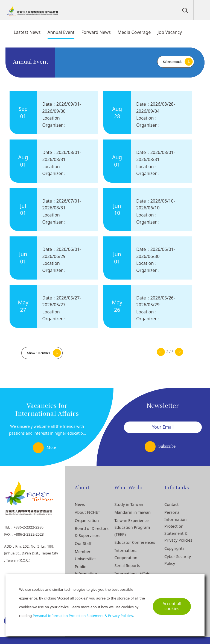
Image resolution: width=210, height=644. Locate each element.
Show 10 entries (39, 353)
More (51, 447)
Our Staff (83, 543)
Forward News (96, 32)
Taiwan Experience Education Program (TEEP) (132, 527)
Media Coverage (134, 32)
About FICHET (87, 512)
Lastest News (27, 32)
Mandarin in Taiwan (132, 512)
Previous (161, 352)
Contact (171, 504)
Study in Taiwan (129, 504)
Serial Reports (127, 566)
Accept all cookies (172, 606)
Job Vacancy (170, 32)
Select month (172, 62)
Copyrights (174, 548)
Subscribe (167, 446)
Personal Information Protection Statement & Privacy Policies (178, 526)
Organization (87, 520)
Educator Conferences (135, 542)
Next (179, 352)
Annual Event (61, 32)
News (80, 504)
